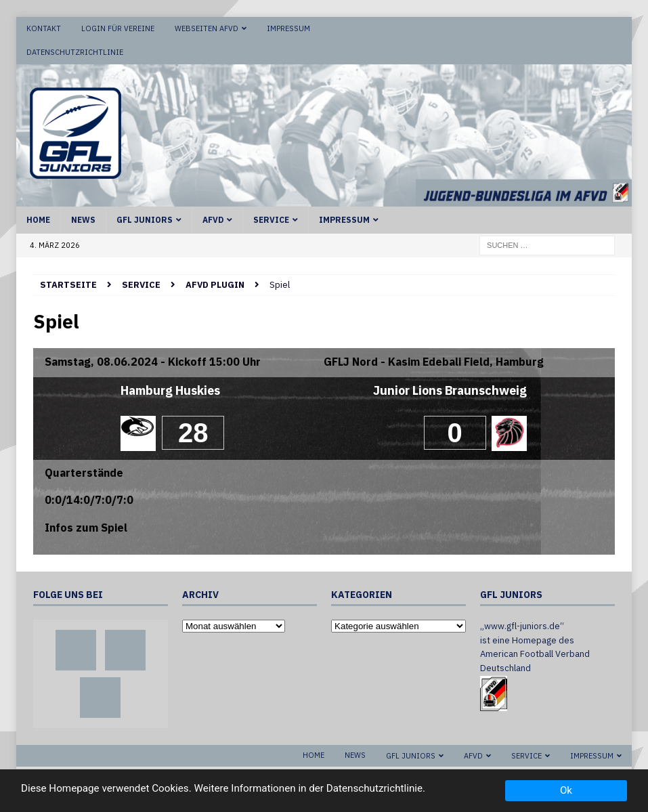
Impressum (288, 28)
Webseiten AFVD (207, 28)
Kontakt (44, 28)
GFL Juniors (145, 220)
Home (38, 220)
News (83, 220)
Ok (566, 790)
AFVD (213, 220)
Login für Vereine (118, 28)
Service (271, 220)
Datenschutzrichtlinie (75, 52)
